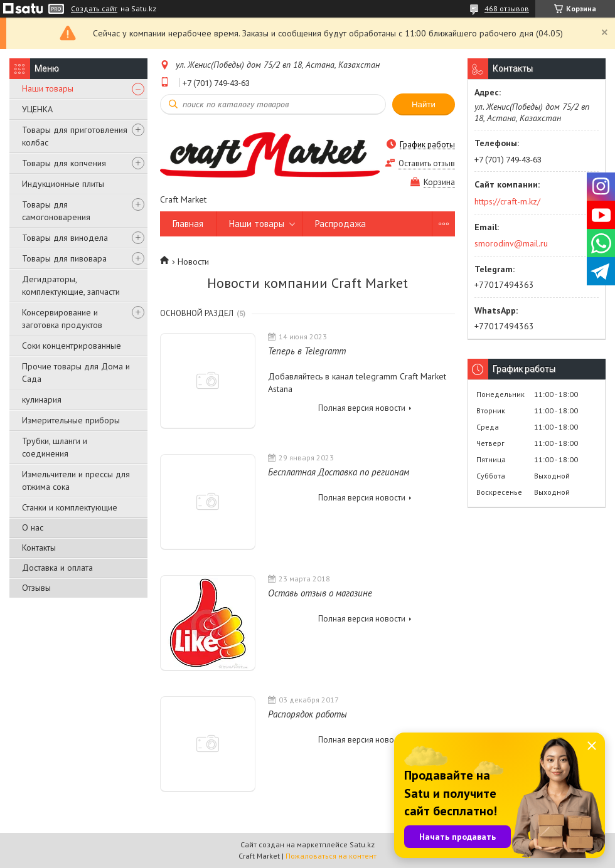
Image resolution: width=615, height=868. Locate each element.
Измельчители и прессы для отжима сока (76, 480)
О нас (33, 527)
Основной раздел (197, 313)
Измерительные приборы (71, 420)
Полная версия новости (362, 408)
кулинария (42, 400)
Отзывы (36, 588)
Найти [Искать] (424, 104)
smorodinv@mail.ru (511, 243)
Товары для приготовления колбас (75, 136)
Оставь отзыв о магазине (320, 593)
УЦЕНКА (37, 109)
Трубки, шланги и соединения (55, 447)
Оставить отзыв (427, 163)
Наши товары (48, 88)
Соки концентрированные (72, 346)
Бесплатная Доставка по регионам (339, 472)
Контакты (39, 548)
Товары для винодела (65, 238)
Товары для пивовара (64, 258)
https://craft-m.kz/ (507, 201)
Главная (188, 224)
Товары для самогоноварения (56, 211)
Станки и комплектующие (70, 507)
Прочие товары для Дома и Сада (76, 373)
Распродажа (340, 224)
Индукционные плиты (63, 184)
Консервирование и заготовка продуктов (62, 319)
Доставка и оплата (57, 568)
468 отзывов (507, 8)
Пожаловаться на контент (331, 856)
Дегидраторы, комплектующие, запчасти (71, 285)
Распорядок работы (307, 714)
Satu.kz (362, 844)
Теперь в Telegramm (307, 351)
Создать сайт (94, 9)
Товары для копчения (64, 163)
